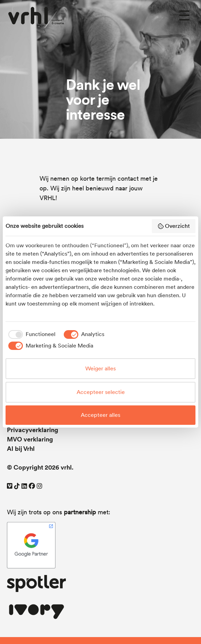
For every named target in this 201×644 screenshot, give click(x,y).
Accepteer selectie (101, 392)
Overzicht (174, 226)
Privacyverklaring (33, 430)
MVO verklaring (30, 439)
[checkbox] (30, 334)
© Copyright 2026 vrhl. (40, 467)
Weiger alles (101, 368)
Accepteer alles (101, 415)
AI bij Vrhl (21, 449)
